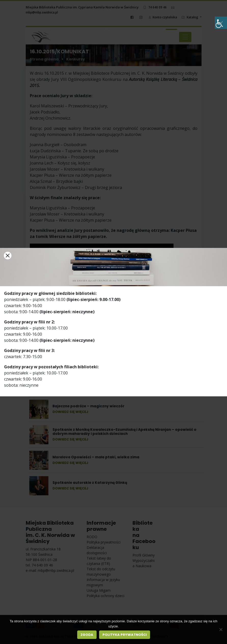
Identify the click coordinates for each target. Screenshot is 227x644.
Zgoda (87, 635)
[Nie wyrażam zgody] (221, 629)
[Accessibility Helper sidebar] (221, 23)
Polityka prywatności (125, 635)
